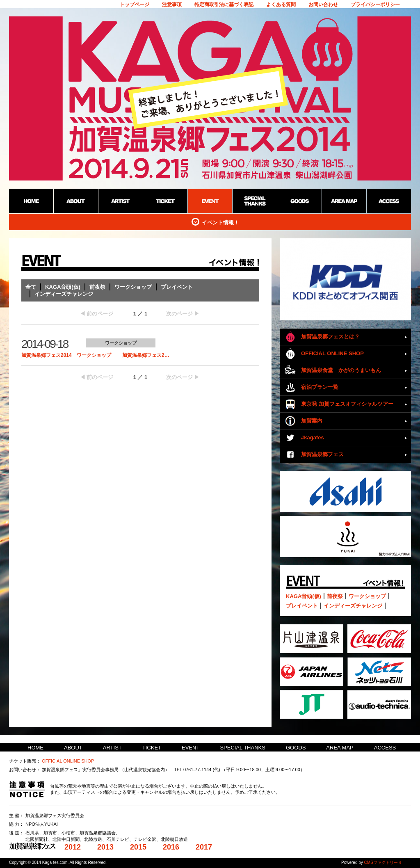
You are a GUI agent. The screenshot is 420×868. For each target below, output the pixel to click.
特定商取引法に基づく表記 (224, 5)
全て (31, 287)
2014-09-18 (45, 344)
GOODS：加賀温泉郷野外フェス (299, 201)
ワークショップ (133, 287)
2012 (73, 847)
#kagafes (313, 437)
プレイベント (177, 287)
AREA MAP (340, 748)
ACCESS (385, 748)
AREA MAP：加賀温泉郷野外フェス (344, 201)
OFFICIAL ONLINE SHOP (332, 353)
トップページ (135, 5)
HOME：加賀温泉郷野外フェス (31, 201)
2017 (204, 847)
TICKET (152, 748)
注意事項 (172, 5)
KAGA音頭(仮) (63, 287)
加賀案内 (312, 421)
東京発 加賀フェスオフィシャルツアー (347, 404)
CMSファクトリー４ (383, 862)
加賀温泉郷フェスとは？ (330, 337)
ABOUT (73, 748)
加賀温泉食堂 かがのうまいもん (341, 370)
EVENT (191, 748)
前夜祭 (97, 287)
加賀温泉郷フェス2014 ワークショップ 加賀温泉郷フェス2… (95, 355)
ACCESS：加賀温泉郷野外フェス (389, 201)
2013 (105, 847)
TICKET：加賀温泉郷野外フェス (165, 201)
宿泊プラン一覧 (320, 387)
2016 (171, 847)
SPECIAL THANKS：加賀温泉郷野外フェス (255, 201)
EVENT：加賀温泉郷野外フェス (210, 201)
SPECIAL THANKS (243, 748)
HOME (35, 748)
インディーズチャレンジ (64, 294)
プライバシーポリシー (375, 5)
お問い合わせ (323, 5)
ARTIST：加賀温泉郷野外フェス (120, 201)
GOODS (296, 748)
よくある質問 (281, 5)
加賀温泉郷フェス (322, 454)
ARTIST (112, 748)
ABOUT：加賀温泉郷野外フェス (76, 201)
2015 (138, 847)
